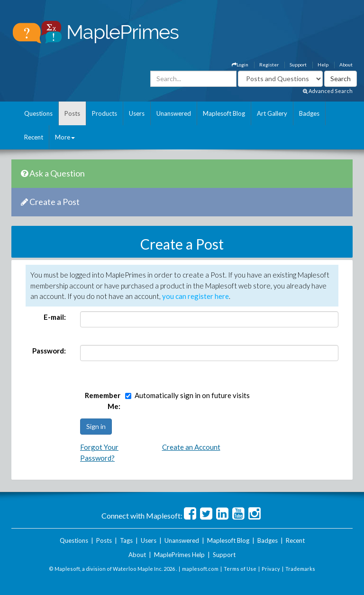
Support (298, 65)
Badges (309, 113)
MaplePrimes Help (179, 555)
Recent (34, 137)
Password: (49, 351)
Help (323, 65)
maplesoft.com (200, 569)
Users (137, 113)
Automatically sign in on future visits (192, 395)
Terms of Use (240, 569)
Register (269, 65)
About (346, 65)
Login (240, 65)
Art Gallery (272, 113)
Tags (126, 540)
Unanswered (174, 113)
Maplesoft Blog (224, 113)
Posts (72, 113)
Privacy (271, 569)
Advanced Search (328, 91)
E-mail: (55, 317)
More (65, 137)
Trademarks (300, 569)
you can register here (196, 296)
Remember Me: (103, 401)
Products (105, 113)
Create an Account (191, 447)
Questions (38, 113)
